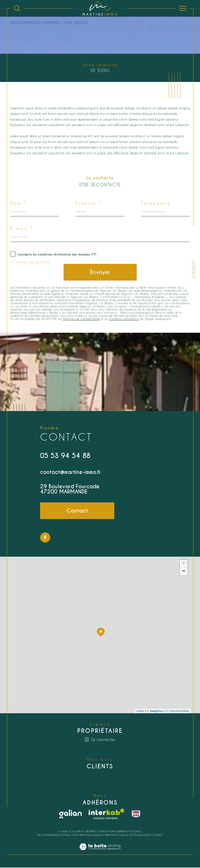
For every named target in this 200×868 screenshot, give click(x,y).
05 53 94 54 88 (65, 456)
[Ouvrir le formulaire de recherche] (17, 8)
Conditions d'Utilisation (124, 319)
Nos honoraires (48, 835)
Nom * (19, 203)
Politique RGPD (139, 835)
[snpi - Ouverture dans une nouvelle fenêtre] (136, 815)
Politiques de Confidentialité (81, 319)
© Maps (155, 711)
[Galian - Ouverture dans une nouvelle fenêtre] (70, 815)
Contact (193, 269)
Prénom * (89, 203)
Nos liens (120, 835)
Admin (108, 835)
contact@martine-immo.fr (70, 472)
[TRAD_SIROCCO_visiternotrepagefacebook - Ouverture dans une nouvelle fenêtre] (45, 538)
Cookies (157, 836)
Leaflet (140, 711)
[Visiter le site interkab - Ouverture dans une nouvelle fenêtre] (107, 815)
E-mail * (22, 229)
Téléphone (156, 203)
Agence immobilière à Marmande (35, 23)
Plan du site (69, 835)
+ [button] (184, 564)
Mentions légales (90, 835)
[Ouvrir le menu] (183, 8)
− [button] (184, 572)
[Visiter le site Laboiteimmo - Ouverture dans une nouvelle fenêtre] (100, 852)
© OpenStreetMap (178, 711)
